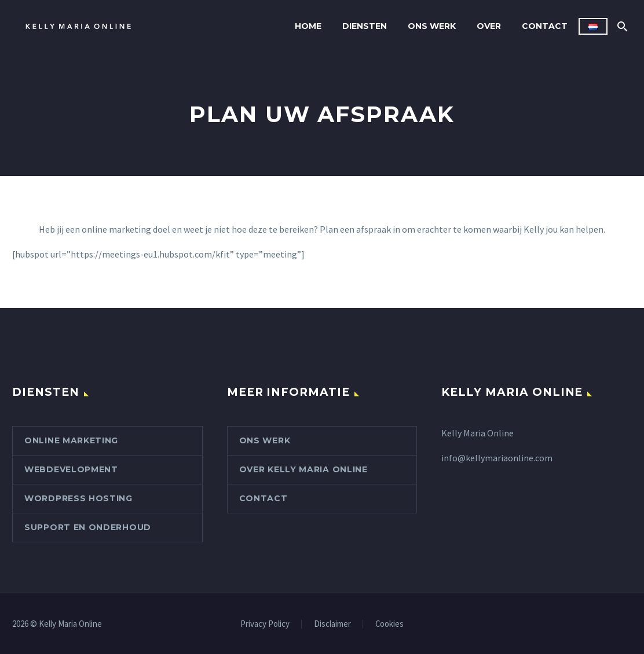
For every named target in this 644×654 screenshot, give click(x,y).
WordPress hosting (78, 498)
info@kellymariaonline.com (497, 458)
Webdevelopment (71, 469)
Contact (545, 26)
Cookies (389, 624)
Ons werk (432, 26)
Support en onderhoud (88, 527)
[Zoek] (621, 26)
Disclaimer (332, 624)
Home (308, 26)
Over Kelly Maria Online (303, 469)
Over (489, 26)
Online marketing (71, 440)
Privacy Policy (265, 624)
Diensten (365, 26)
